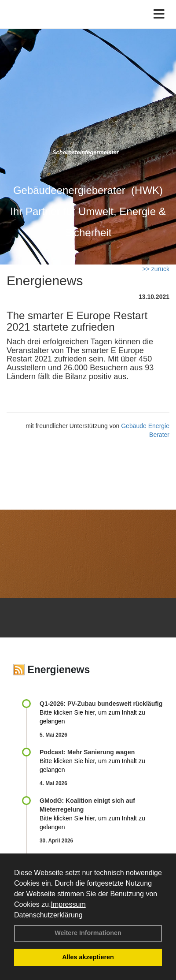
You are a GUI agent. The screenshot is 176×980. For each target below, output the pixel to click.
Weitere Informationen (88, 933)
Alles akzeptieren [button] (88, 957)
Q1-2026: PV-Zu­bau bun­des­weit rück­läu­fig (101, 704)
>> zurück (156, 269)
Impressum (68, 904)
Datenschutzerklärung (48, 915)
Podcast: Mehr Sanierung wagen (87, 752)
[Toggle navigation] (159, 14)
